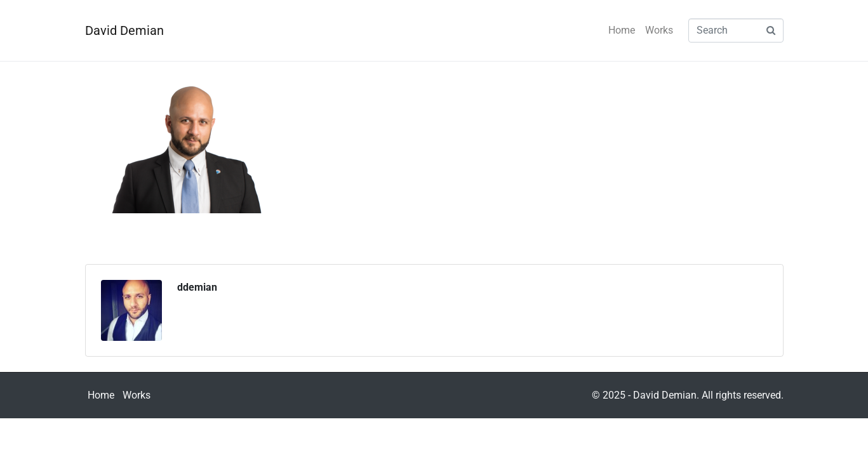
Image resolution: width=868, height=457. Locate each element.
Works (659, 30)
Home (622, 30)
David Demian (124, 30)
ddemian (197, 287)
